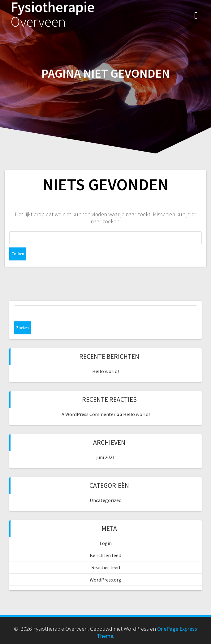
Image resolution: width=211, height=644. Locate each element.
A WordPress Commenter (88, 414)
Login (106, 543)
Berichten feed (105, 555)
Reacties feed (106, 567)
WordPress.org (105, 580)
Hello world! (105, 371)
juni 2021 (106, 457)
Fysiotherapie (53, 15)
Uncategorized (106, 500)
